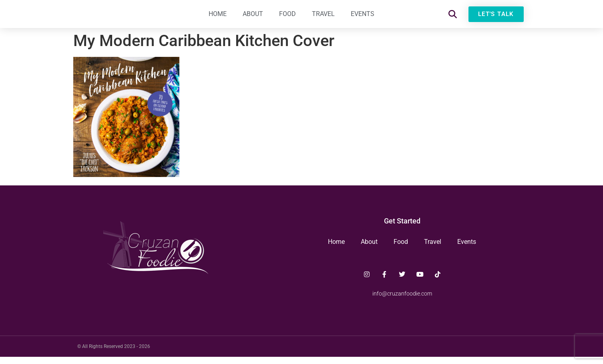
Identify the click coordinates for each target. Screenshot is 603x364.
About (253, 18)
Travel (323, 18)
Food (287, 18)
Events (363, 18)
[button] (453, 18)
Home (218, 18)
